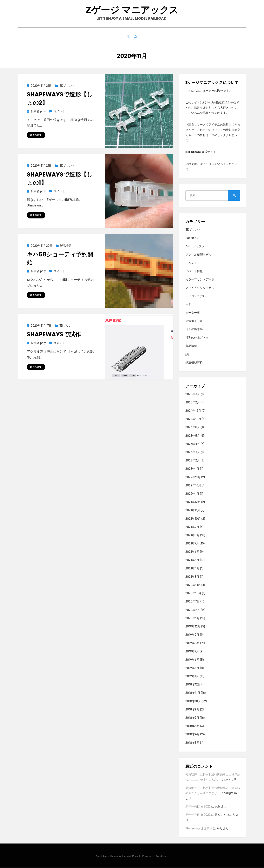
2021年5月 (192, 560)
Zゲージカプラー (196, 247)
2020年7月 (193, 602)
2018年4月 (193, 735)
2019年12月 (193, 627)
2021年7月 (192, 544)
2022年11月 (193, 477)
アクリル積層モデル (198, 255)
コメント (59, 112)
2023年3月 (193, 452)
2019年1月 (192, 676)
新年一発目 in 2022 (198, 807)
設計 (188, 354)
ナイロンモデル (196, 296)
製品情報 (66, 246)
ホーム (132, 37)
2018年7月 (192, 718)
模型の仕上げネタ (197, 338)
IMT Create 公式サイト (201, 152)
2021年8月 (192, 535)
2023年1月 (192, 469)
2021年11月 (193, 510)
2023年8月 (193, 428)
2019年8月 (192, 643)
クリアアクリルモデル (200, 288)
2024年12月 (193, 411)
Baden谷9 (192, 238)
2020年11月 (193, 585)
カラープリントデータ (200, 280)
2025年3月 (193, 394)
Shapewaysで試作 (54, 335)
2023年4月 (193, 444)
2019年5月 (192, 668)
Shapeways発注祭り (199, 829)
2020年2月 (193, 610)
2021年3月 (192, 577)
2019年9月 (192, 635)
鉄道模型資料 (194, 363)
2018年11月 (193, 693)
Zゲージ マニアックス (132, 10)
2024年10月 (193, 419)
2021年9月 (192, 527)
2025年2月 (193, 403)
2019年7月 (192, 652)
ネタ (188, 305)
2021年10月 (193, 519)
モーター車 (193, 313)
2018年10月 (193, 701)
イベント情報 (194, 271)
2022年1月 (192, 494)
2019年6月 (192, 660)
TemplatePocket (131, 856)
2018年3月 (192, 743)
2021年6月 (192, 552)
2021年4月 (192, 569)
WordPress (162, 856)
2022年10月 (193, 486)
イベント (191, 263)
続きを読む (36, 135)
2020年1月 (192, 618)
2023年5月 (193, 436)
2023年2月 (193, 461)
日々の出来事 (194, 329)
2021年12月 (193, 502)
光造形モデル (194, 321)
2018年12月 (193, 685)
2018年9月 (192, 710)
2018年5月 (192, 726)
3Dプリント (67, 86)
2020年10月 (193, 593)
